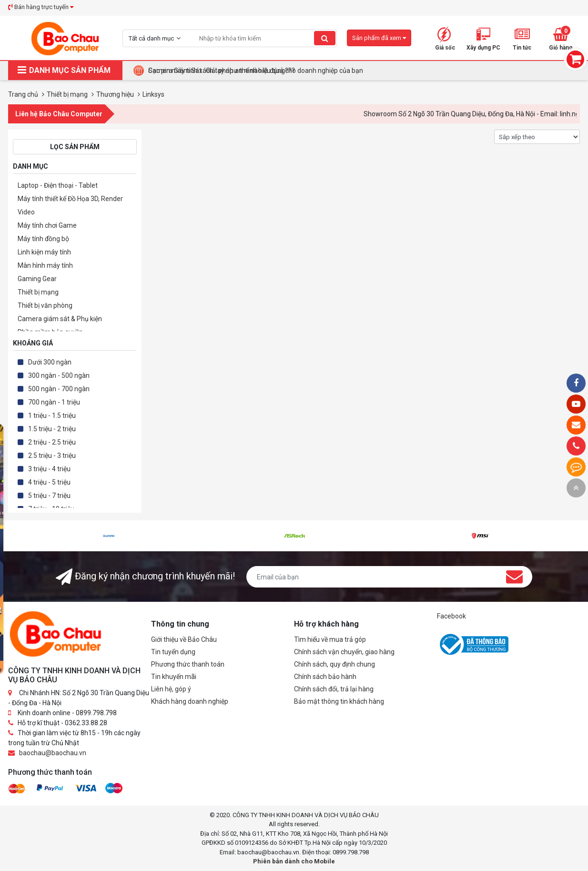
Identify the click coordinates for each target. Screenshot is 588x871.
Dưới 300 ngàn (50, 362)
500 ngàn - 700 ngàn (59, 389)
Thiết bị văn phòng (45, 305)
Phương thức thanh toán (188, 664)
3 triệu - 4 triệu (49, 469)
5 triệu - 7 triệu (49, 496)
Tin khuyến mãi (174, 677)
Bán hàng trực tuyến (41, 7)
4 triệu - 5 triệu (49, 482)
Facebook (451, 616)
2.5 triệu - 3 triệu (52, 456)
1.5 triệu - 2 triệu (52, 429)
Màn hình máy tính (45, 265)
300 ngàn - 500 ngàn (59, 375)
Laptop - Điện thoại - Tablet (58, 185)
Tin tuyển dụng (173, 652)
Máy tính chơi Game (47, 225)
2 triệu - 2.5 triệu (52, 442)
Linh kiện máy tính (44, 252)
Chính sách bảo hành (325, 677)
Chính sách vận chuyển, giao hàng (344, 652)
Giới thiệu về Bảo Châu (184, 639)
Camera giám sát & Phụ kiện (60, 319)
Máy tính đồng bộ (43, 239)
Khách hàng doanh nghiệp (190, 701)
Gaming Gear (37, 279)
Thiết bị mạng (38, 292)
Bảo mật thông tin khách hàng (339, 701)
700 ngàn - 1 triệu (54, 402)
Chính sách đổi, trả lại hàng (334, 689)
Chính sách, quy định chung (335, 664)
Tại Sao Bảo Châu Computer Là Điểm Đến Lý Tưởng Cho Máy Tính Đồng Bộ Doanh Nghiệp (280, 71)
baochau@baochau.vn (53, 753)
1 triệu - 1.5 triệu (52, 415)
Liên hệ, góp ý (171, 689)
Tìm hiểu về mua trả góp (330, 639)
